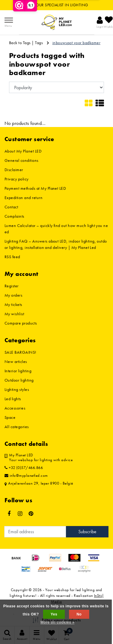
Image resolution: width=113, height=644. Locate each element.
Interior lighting (18, 371)
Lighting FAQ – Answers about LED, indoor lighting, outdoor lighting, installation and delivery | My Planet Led (56, 244)
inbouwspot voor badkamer (77, 43)
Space (10, 417)
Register (12, 286)
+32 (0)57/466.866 (24, 468)
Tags (39, 43)
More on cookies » (57, 622)
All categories (17, 427)
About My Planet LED (23, 151)
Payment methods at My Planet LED (35, 188)
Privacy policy (17, 179)
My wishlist (14, 314)
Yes (54, 614)
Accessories (15, 408)
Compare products (21, 323)
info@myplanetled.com (26, 476)
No (79, 614)
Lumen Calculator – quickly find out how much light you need (56, 229)
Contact (11, 207)
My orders (13, 295)
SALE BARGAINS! (20, 352)
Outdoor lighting (19, 380)
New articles (16, 361)
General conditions (22, 160)
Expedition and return (24, 198)
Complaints (14, 216)
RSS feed (12, 257)
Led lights (13, 399)
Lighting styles (17, 389)
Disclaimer (14, 170)
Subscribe (87, 532)
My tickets (13, 304)
